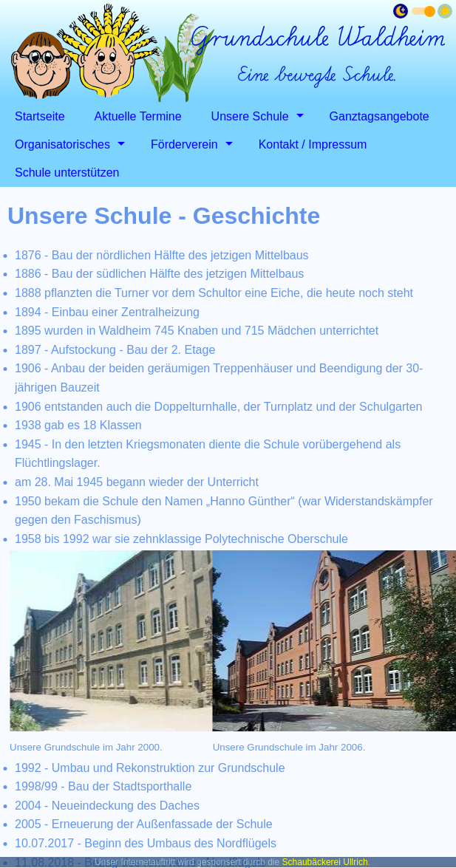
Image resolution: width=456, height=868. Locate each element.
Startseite (40, 116)
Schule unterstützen (67, 172)
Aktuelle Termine (138, 116)
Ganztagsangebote (380, 116)
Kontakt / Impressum (313, 144)
